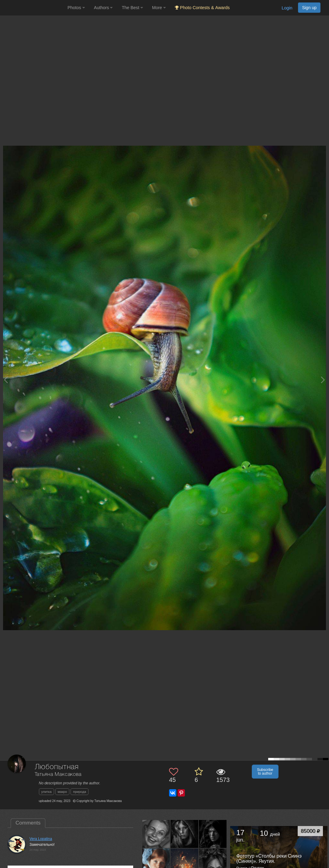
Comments (28, 823)
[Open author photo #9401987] (213, 834)
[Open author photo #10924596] (156, 834)
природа (80, 792)
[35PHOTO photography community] (33, 8)
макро (62, 792)
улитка (47, 792)
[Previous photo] (6, 380)
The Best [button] (132, 8)
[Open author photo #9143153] (213, 862)
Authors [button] (103, 8)
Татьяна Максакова (58, 774)
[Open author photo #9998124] (185, 834)
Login (287, 8)
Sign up (309, 8)
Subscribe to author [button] (265, 772)
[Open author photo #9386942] (156, 862)
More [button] (159, 8)
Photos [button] (76, 8)
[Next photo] (323, 380)
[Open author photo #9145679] (185, 862)
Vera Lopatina (41, 839)
